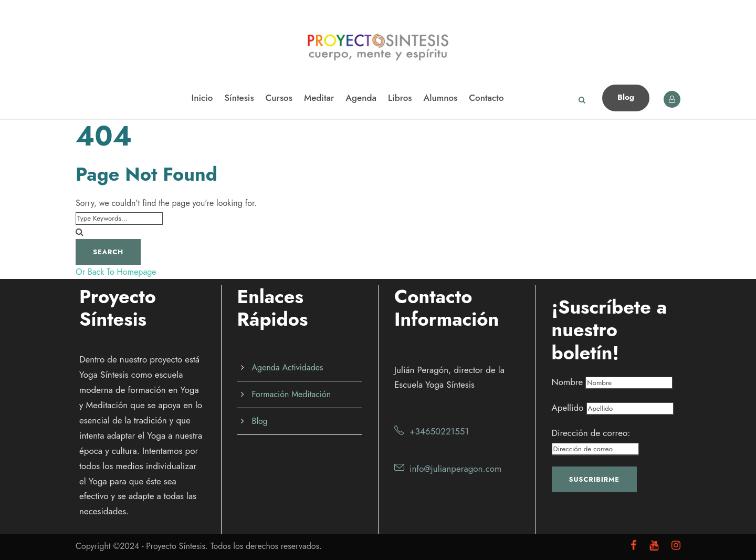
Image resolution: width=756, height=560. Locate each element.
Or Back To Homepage (116, 272)
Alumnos (441, 98)
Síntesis (239, 98)
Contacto (486, 98)
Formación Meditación (292, 394)
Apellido (568, 408)
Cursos (279, 98)
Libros (400, 98)
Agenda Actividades (288, 367)
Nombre (568, 382)
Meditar (319, 98)
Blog (626, 97)
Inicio (202, 98)
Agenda (361, 98)
